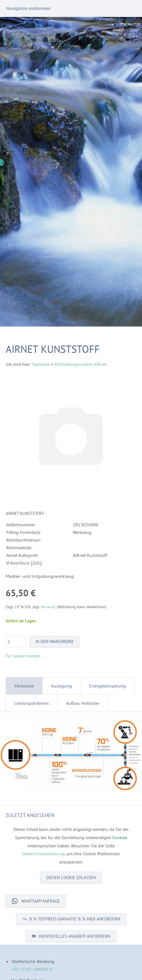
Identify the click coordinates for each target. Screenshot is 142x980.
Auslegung (62, 686)
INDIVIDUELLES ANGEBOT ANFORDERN (71, 936)
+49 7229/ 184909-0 (32, 969)
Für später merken (23, 656)
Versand (48, 607)
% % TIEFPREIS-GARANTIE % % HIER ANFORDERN (71, 919)
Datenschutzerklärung (43, 854)
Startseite (41, 364)
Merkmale (24, 686)
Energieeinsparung (108, 686)
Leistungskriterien (32, 703)
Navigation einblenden (28, 8)
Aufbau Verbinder (83, 703)
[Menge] (16, 642)
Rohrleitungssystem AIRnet (80, 364)
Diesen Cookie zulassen (71, 878)
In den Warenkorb (54, 641)
